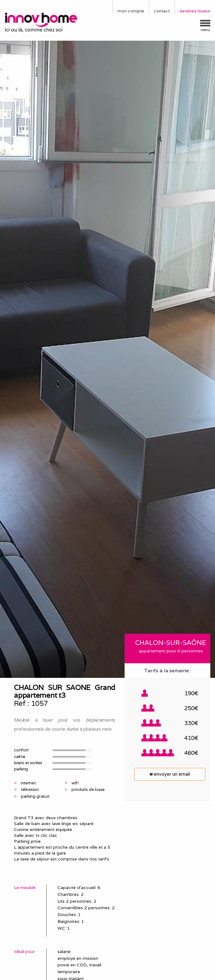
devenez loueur (195, 11)
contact (162, 11)
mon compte (131, 11)
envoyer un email (170, 774)
